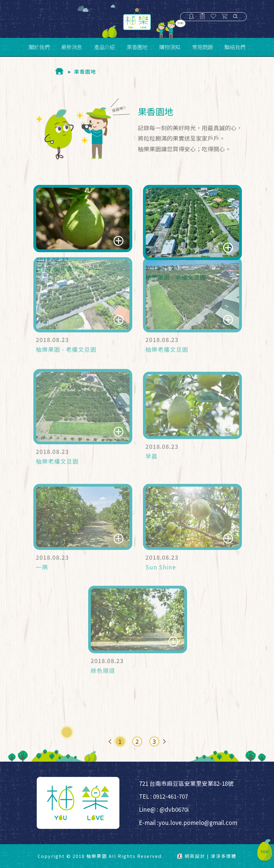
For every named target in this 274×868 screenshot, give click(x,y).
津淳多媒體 (224, 856)
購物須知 (170, 47)
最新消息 (72, 47)
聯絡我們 (235, 47)
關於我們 (39, 47)
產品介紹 (104, 47)
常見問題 (202, 47)
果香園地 (137, 47)
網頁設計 (195, 856)
